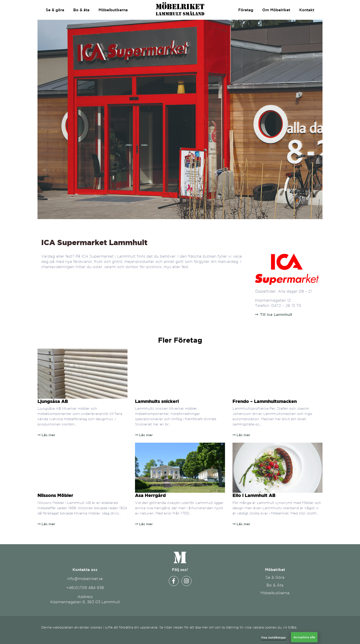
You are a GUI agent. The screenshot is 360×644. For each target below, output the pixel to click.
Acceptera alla (304, 637)
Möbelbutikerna (113, 10)
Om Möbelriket (276, 10)
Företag (246, 10)
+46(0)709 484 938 (85, 588)
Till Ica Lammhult (276, 314)
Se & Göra (275, 577)
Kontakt (307, 10)
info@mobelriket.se (85, 579)
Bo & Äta (275, 585)
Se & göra (55, 10)
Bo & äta (81, 10)
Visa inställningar (273, 637)
